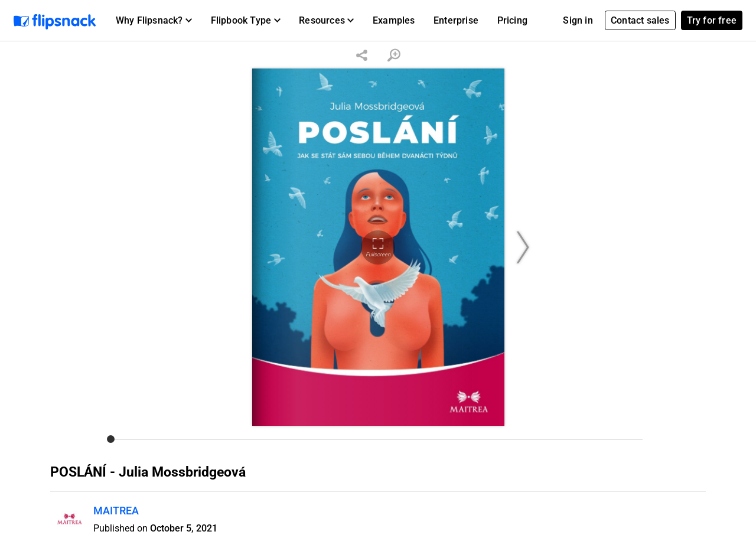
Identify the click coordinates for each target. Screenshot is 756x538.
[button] (154, 21)
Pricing (512, 20)
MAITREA (116, 511)
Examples (394, 20)
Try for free (712, 20)
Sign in (578, 20)
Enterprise (456, 20)
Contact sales (640, 20)
